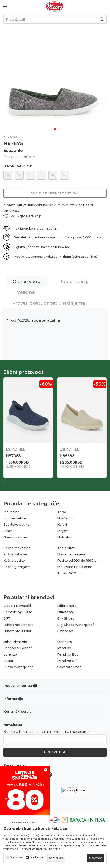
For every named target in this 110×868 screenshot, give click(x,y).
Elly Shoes (66, 618)
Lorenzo (10, 654)
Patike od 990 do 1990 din (78, 561)
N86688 (67, 456)
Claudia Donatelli (17, 606)
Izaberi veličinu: (18, 166)
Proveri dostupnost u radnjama (49, 303)
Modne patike (15, 518)
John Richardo (15, 642)
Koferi (62, 525)
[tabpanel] (55, 83)
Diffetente (66, 612)
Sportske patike (16, 525)
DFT (7, 618)
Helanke (64, 537)
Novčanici (65, 518)
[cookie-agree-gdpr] (96, 858)
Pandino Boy (68, 654)
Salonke (10, 531)
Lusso (8, 661)
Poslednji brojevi (71, 554)
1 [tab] (55, 129)
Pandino (64, 648)
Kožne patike (14, 561)
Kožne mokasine (17, 548)
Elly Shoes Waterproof (76, 625)
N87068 (13, 456)
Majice (63, 531)
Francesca (65, 631)
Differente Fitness (18, 625)
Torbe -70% (67, 573)
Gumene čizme (16, 537)
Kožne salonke (15, 554)
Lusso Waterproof (18, 667)
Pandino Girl (67, 661)
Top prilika (66, 548)
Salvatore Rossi (70, 667)
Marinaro (65, 642)
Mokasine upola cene (75, 567)
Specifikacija (75, 282)
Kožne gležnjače (17, 567)
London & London (18, 648)
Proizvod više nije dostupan (55, 193)
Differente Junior (17, 631)
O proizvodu (26, 282)
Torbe (62, 512)
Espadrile (13, 151)
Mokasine (11, 512)
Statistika (16, 857)
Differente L (67, 606)
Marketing (37, 857)
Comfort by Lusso (18, 612)
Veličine (26, 292)
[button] (23, 216)
